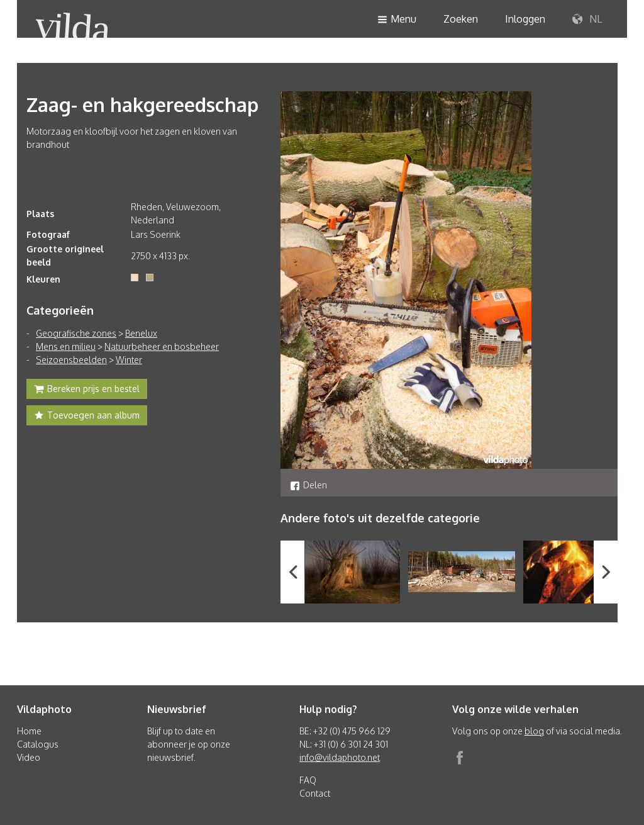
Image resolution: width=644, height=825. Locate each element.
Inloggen (525, 19)
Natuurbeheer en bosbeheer (162, 346)
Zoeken (461, 19)
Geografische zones (76, 333)
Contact (315, 793)
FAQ (308, 780)
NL (587, 20)
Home (29, 731)
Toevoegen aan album (87, 417)
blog (534, 731)
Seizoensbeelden (71, 360)
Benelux (141, 333)
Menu (397, 20)
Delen (308, 485)
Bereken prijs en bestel (87, 390)
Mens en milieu (66, 346)
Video (29, 757)
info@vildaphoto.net (340, 757)
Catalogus (38, 744)
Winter (129, 360)
